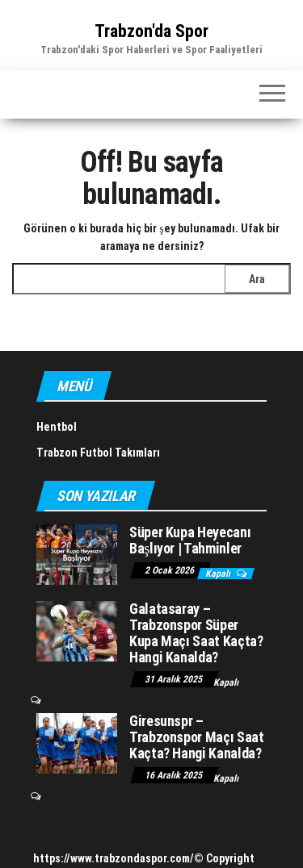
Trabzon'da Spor (151, 31)
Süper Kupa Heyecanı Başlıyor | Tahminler (190, 540)
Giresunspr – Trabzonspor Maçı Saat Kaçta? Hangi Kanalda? (196, 737)
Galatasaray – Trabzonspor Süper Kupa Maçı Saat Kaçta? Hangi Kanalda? (196, 632)
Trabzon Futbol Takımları (98, 453)
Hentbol (57, 427)
